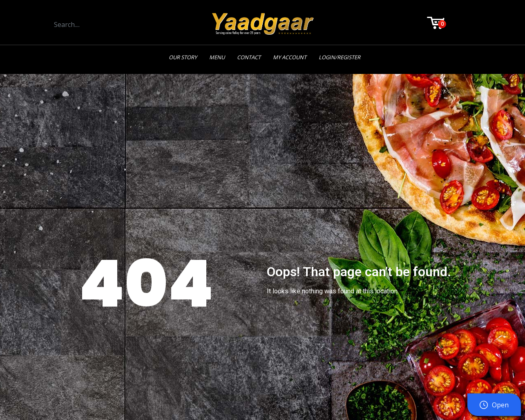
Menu (217, 57)
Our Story (183, 57)
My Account (290, 57)
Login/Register (340, 57)
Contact (249, 57)
